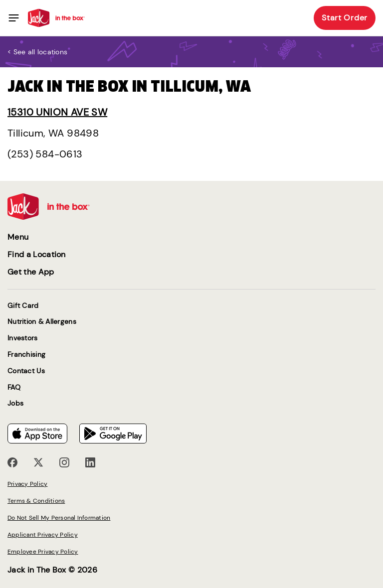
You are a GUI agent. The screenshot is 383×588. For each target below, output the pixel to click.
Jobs (15, 403)
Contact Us (26, 371)
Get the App (31, 272)
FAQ (14, 387)
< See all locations (37, 52)
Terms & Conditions (36, 501)
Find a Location (37, 254)
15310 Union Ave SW (57, 112)
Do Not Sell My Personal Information (59, 518)
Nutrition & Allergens (42, 322)
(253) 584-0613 (45, 154)
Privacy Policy (27, 484)
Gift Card (23, 306)
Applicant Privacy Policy (43, 535)
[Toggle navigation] (14, 18)
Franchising (26, 355)
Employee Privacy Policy (43, 552)
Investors (23, 338)
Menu (18, 237)
